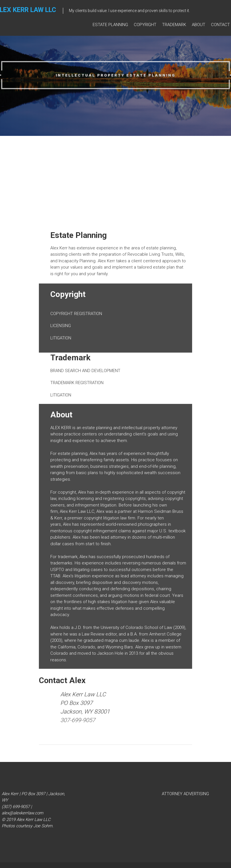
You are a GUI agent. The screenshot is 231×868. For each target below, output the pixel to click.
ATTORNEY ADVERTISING (185, 794)
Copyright (145, 25)
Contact (220, 25)
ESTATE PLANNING (110, 25)
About (199, 25)
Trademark (174, 25)
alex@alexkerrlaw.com (22, 813)
